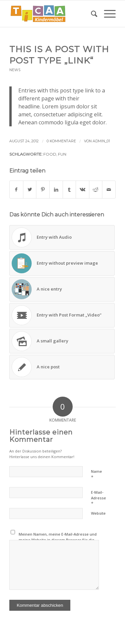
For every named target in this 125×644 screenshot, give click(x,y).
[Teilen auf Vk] (82, 190)
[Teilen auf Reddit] (96, 190)
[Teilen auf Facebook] (16, 190)
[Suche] (91, 14)
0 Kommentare (61, 141)
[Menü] (106, 14)
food (50, 154)
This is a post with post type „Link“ (59, 55)
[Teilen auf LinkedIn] (56, 190)
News (15, 70)
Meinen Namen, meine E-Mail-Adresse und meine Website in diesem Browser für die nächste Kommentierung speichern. (58, 540)
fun (62, 154)
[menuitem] (91, 14)
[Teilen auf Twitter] (30, 190)
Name (96, 474)
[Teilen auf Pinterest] (43, 190)
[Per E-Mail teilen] (109, 190)
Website (98, 513)
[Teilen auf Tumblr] (69, 190)
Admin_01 (101, 141)
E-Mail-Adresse (98, 498)
